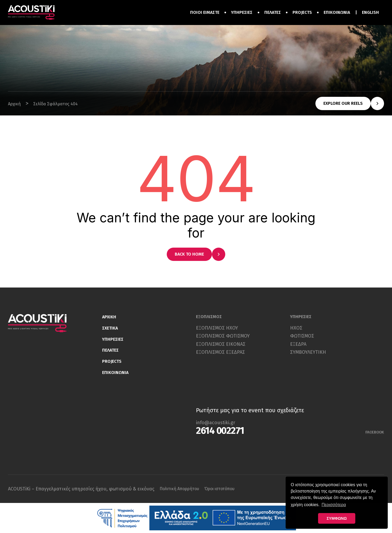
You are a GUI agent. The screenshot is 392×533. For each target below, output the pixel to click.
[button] (350, 103)
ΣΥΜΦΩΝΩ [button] (337, 518)
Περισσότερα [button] (334, 505)
